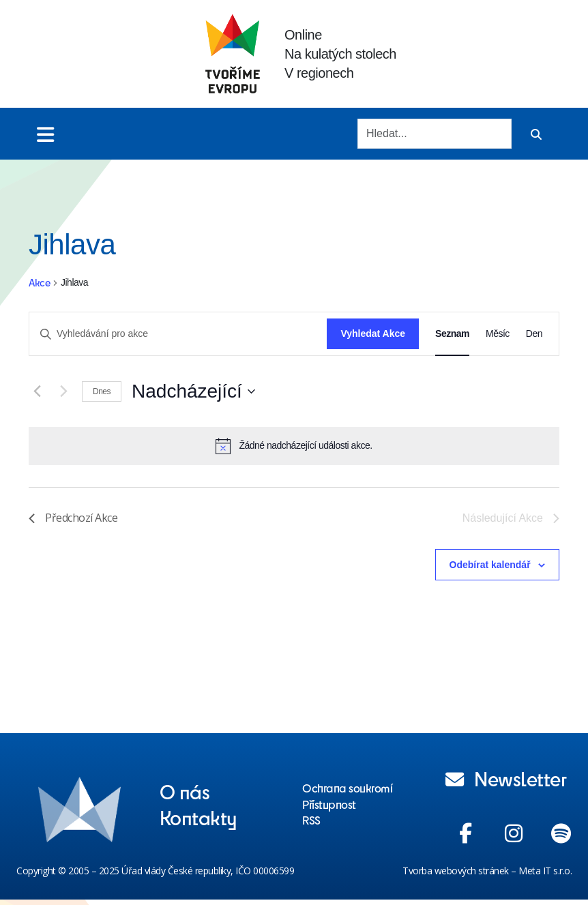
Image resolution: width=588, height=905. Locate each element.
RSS (311, 820)
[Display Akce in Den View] (534, 334)
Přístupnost (329, 804)
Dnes (102, 391)
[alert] (294, 446)
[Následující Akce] (63, 391)
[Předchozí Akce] (37, 391)
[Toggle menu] (45, 134)
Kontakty (199, 817)
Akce (39, 283)
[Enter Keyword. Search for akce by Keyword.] (178, 334)
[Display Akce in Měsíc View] (498, 334)
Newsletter (506, 778)
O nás (185, 791)
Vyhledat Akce (373, 333)
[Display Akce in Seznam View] (452, 334)
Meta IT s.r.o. (545, 871)
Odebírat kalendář (490, 565)
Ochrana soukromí (347, 788)
